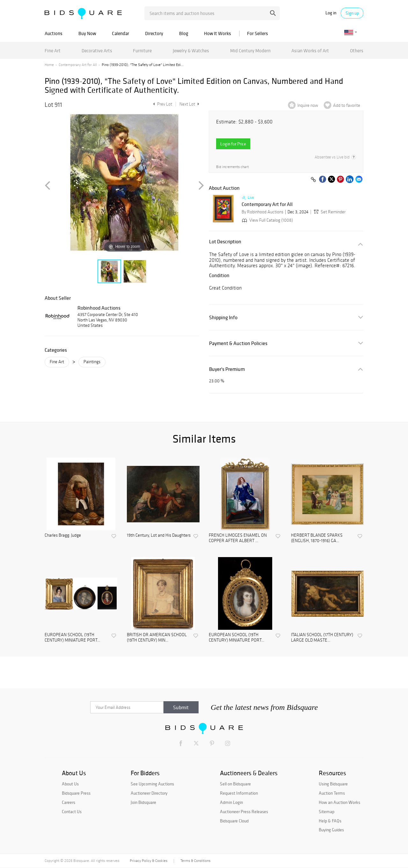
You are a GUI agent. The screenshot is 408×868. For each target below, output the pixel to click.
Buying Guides (331, 830)
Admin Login (231, 802)
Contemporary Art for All (78, 65)
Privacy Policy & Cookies (149, 861)
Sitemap (327, 812)
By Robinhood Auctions (262, 212)
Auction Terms (332, 793)
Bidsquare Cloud (234, 821)
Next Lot (189, 104)
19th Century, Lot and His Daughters (159, 535)
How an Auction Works (339, 802)
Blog (184, 33)
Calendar (120, 33)
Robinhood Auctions (99, 308)
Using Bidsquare (333, 784)
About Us (70, 784)
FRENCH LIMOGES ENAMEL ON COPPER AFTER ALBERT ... (238, 538)
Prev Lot (162, 104)
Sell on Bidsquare (235, 784)
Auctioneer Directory (149, 793)
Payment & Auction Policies (238, 343)
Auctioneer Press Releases (244, 812)
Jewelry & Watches (191, 51)
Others (357, 51)
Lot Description (225, 242)
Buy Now (87, 33)
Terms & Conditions (195, 861)
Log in (331, 13)
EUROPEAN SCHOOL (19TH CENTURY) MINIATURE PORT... (72, 638)
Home (49, 65)
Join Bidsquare (143, 802)
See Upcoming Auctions (152, 784)
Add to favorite (347, 105)
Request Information (239, 793)
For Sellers (258, 33)
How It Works (218, 33)
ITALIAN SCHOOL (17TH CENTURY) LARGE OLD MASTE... (322, 638)
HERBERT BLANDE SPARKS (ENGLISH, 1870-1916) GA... (317, 538)
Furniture (142, 51)
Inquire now (308, 105)
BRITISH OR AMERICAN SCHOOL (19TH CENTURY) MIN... (157, 638)
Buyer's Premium (227, 369)
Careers (69, 802)
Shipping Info (223, 317)
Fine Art (53, 51)
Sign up (352, 13)
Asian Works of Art (310, 51)
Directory (154, 33)
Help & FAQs (330, 821)
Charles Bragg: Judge (63, 535)
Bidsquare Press (76, 793)
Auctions (54, 33)
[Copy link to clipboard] (313, 180)
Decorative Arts (97, 51)
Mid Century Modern (250, 51)
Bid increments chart (232, 167)
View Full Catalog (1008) (267, 220)
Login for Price (233, 144)
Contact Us (72, 812)
